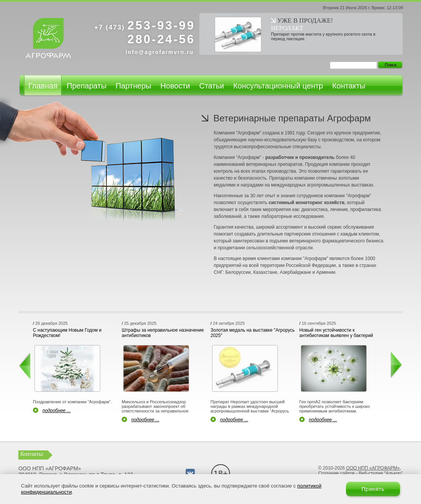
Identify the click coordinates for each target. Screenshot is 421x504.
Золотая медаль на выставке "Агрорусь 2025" (253, 333)
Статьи (211, 86)
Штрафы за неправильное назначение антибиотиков (163, 333)
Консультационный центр (278, 86)
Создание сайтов (336, 473)
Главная (43, 86)
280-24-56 (161, 39)
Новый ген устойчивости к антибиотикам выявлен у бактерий (336, 333)
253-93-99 (145, 25)
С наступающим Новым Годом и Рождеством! (67, 333)
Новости (175, 86)
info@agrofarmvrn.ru (160, 52)
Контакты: (32, 454)
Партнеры (133, 86)
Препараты (86, 86)
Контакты (349, 86)
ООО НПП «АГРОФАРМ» (373, 468)
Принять (373, 489)
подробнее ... (56, 411)
